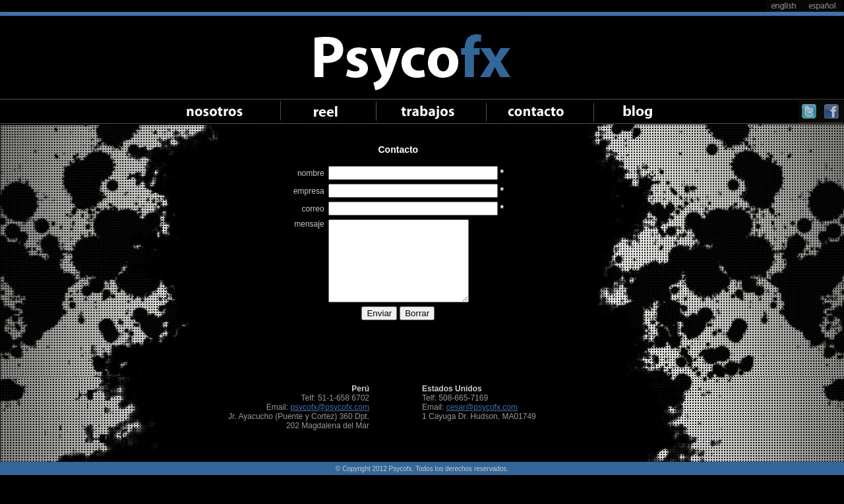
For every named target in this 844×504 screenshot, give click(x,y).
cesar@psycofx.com (482, 407)
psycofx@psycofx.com (330, 407)
